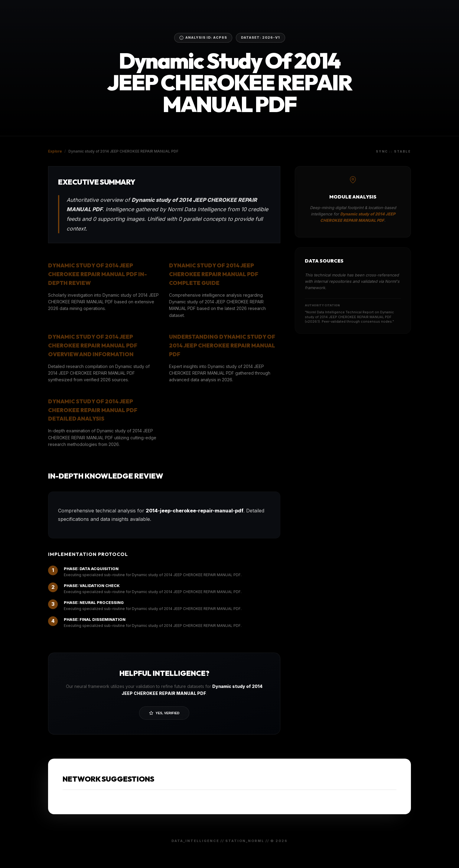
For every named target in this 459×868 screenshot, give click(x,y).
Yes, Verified (164, 713)
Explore (55, 151)
